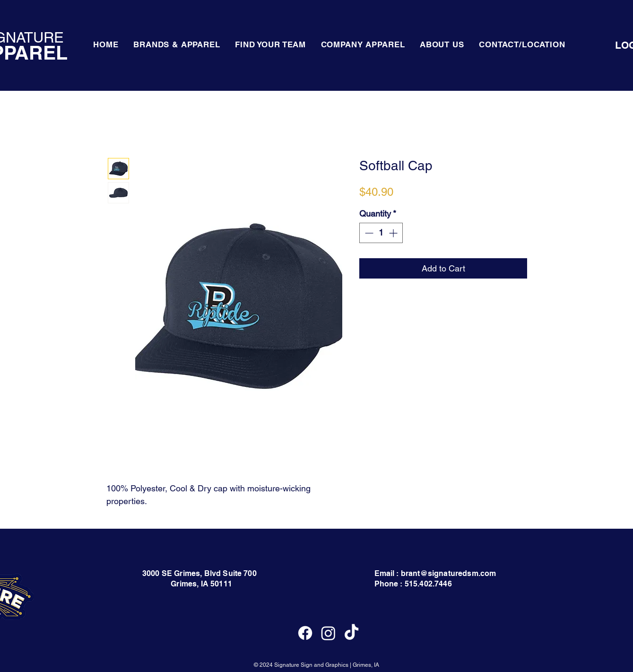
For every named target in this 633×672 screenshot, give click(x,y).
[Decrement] (368, 233)
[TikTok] (351, 633)
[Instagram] (328, 633)
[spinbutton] (381, 233)
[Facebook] (305, 633)
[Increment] (394, 233)
